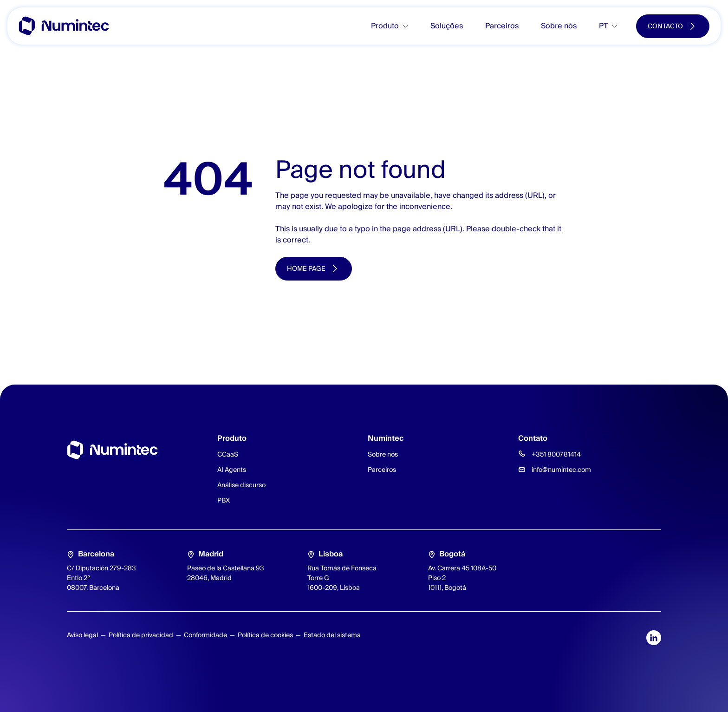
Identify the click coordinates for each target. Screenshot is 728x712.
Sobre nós (559, 26)
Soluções (447, 26)
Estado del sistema (332, 635)
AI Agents (232, 470)
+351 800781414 (556, 454)
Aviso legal (82, 635)
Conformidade (205, 635)
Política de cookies (265, 635)
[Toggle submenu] (409, 26)
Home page (306, 268)
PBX (224, 500)
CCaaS (228, 454)
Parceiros (502, 26)
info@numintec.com (561, 470)
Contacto (665, 26)
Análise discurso (241, 485)
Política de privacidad (141, 635)
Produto (385, 26)
